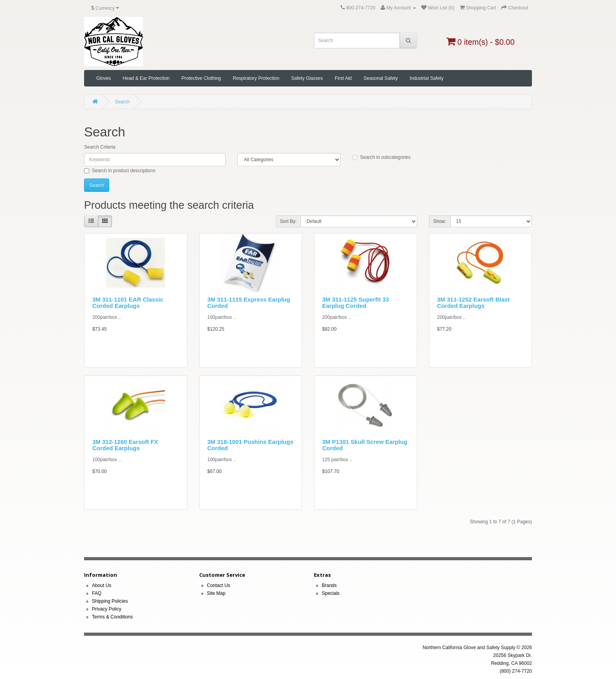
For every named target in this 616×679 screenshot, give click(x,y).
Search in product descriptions (120, 171)
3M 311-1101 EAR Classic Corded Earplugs (128, 303)
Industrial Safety (427, 78)
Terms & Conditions (112, 617)
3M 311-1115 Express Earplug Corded (249, 303)
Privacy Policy (107, 609)
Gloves (104, 78)
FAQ (97, 593)
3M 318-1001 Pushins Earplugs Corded (250, 445)
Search (122, 102)
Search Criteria (100, 147)
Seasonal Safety (380, 78)
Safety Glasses (307, 78)
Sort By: (289, 221)
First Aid (343, 78)
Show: (440, 221)
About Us (102, 585)
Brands (329, 585)
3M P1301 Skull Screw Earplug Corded (365, 445)
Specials (331, 593)
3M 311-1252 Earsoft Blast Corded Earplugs (474, 303)
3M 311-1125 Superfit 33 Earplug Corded (356, 303)
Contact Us (219, 585)
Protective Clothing (201, 78)
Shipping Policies (110, 601)
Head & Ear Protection (146, 78)
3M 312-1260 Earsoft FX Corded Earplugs (125, 445)
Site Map (216, 593)
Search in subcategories (382, 157)
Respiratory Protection (256, 78)
